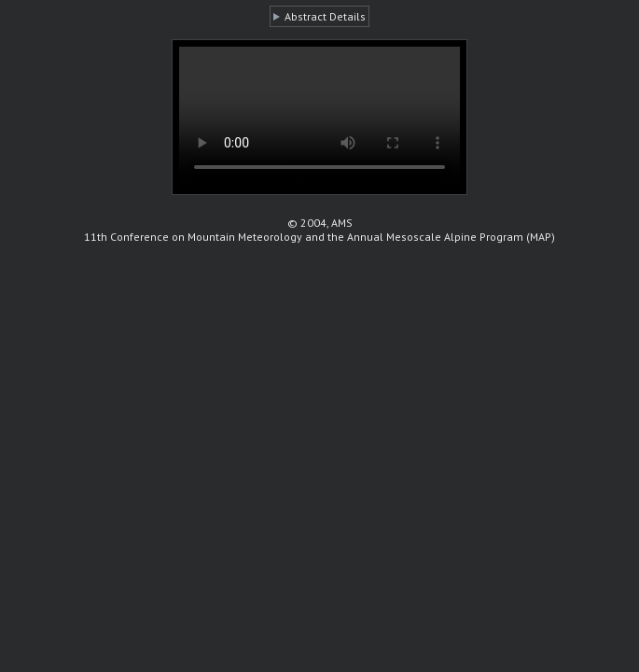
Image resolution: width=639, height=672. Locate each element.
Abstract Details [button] (325, 16)
